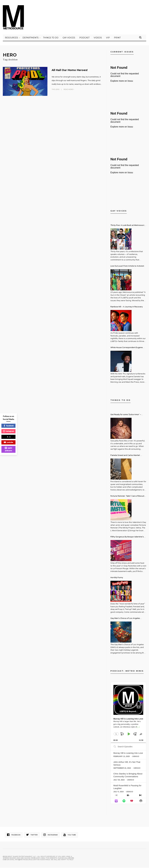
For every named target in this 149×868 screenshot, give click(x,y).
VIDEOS (98, 39)
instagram (9, 431)
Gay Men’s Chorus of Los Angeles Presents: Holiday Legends (125, 620)
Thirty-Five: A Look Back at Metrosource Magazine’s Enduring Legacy (128, 227)
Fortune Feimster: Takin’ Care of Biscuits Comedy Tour (128, 497)
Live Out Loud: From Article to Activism (127, 267)
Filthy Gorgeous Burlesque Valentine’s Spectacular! (127, 538)
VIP (108, 39)
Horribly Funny (117, 579)
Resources (11, 39)
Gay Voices (69, 39)
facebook (9, 426)
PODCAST (84, 39)
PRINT (117, 39)
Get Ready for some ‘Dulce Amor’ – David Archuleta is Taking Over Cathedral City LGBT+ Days (126, 416)
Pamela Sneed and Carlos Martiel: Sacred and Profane (125, 457)
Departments (31, 39)
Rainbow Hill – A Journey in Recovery (127, 308)
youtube (9, 442)
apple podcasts (8, 449)
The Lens (56, 90)
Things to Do (51, 39)
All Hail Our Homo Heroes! (75, 71)
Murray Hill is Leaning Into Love (128, 754)
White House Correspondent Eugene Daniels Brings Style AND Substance (127, 349)
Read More (69, 90)
